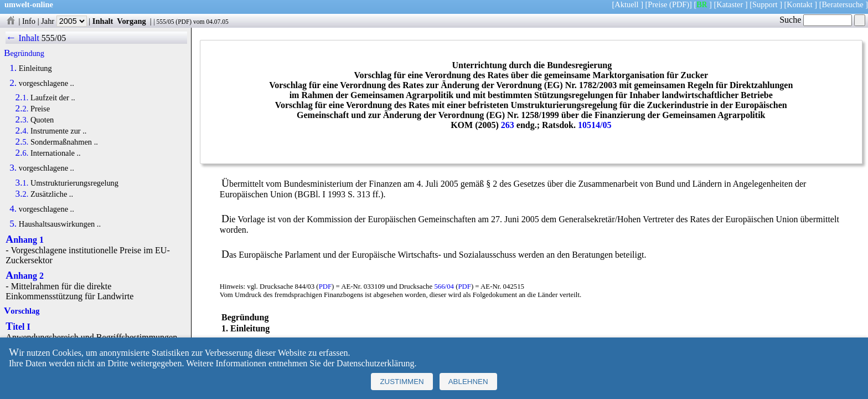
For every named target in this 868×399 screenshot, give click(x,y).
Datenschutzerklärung (375, 363)
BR (702, 4)
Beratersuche (843, 4)
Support (765, 4)
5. (13, 224)
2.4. (22, 131)
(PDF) (679, 4)
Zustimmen (402, 382)
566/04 (444, 287)
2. (13, 83)
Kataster (730, 4)
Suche (816, 20)
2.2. (22, 109)
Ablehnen (468, 382)
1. (13, 68)
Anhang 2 (25, 276)
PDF (184, 22)
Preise (657, 4)
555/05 (165, 22)
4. (13, 209)
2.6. (22, 153)
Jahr (64, 21)
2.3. (22, 120)
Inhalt (103, 21)
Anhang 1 (25, 240)
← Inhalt (22, 38)
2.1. (22, 98)
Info (29, 21)
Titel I (18, 327)
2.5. (22, 142)
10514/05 (595, 125)
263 (508, 125)
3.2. (22, 194)
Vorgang (131, 21)
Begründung (24, 53)
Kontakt (799, 4)
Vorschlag (22, 311)
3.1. (22, 183)
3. (13, 168)
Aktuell (626, 4)
